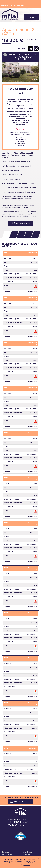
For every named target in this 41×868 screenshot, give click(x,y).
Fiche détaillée (32, 292)
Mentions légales (27, 853)
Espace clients (19, 6)
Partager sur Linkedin (30, 48)
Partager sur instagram (36, 48)
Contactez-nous (7, 6)
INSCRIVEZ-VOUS (22, 802)
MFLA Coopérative (7, 2)
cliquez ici (27, 866)
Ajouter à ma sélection (5, 55)
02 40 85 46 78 (16, 825)
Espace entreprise (21, 2)
